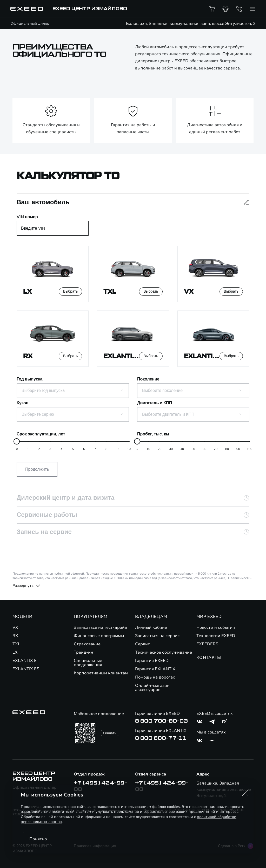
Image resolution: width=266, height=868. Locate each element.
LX (15, 652)
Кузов (23, 403)
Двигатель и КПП (155, 403)
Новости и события (216, 627)
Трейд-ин (84, 652)
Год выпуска (29, 379)
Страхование (87, 644)
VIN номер (27, 217)
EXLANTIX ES (26, 669)
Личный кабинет (152, 627)
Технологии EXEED (216, 636)
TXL (16, 644)
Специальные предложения (88, 663)
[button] (245, 793)
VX (15, 627)
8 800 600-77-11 (161, 738)
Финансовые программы (99, 636)
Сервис (142, 644)
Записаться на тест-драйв (100, 627)
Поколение (148, 379)
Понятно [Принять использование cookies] (38, 839)
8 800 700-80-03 (161, 721)
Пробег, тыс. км (153, 434)
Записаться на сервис (157, 636)
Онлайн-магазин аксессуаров (152, 688)
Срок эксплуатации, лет (41, 434)
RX (15, 636)
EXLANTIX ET (26, 661)
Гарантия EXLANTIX (155, 669)
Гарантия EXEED (152, 661)
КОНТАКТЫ (209, 658)
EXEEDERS (207, 644)
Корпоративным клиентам (101, 673)
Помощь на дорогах (155, 677)
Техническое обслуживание (164, 652)
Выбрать (70, 292)
